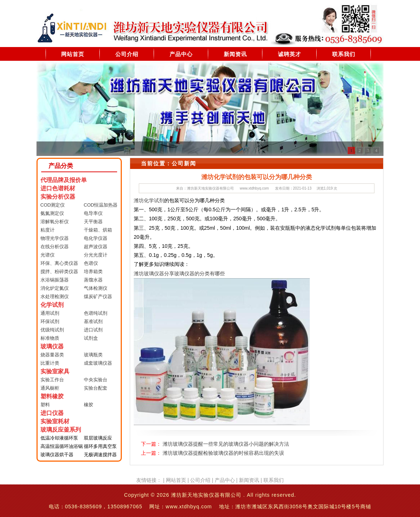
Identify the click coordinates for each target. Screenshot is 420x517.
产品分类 (61, 166)
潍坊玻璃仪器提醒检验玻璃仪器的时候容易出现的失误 (223, 453)
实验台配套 (96, 388)
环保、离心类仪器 (59, 263)
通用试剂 (50, 313)
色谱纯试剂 (96, 313)
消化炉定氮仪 (55, 288)
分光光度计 (96, 255)
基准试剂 (93, 321)
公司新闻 (184, 163)
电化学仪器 (96, 238)
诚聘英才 (290, 54)
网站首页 (73, 54)
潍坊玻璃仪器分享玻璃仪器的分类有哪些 (179, 274)
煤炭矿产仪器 (98, 296)
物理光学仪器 (55, 238)
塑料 (45, 405)
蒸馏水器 (93, 280)
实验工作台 (52, 380)
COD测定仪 (53, 205)
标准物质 (50, 338)
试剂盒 (91, 338)
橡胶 (89, 405)
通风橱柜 (50, 388)
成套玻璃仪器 (98, 363)
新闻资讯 (235, 54)
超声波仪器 (96, 247)
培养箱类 (93, 272)
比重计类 (50, 363)
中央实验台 (96, 380)
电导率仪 (93, 213)
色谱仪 (91, 263)
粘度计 (48, 230)
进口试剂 (93, 330)
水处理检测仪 (55, 296)
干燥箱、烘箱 (98, 230)
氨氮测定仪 (52, 213)
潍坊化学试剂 (149, 200)
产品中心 (181, 54)
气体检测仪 (96, 288)
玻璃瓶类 (93, 355)
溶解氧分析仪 (55, 222)
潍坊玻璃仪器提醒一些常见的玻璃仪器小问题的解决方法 (226, 444)
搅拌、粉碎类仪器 (59, 272)
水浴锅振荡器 (55, 280)
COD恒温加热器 (101, 205)
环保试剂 (50, 321)
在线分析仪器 (55, 247)
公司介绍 (127, 54)
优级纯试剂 (52, 330)
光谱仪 (48, 255)
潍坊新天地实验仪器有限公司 (210, 188)
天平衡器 (93, 222)
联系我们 (344, 54)
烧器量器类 (52, 355)
